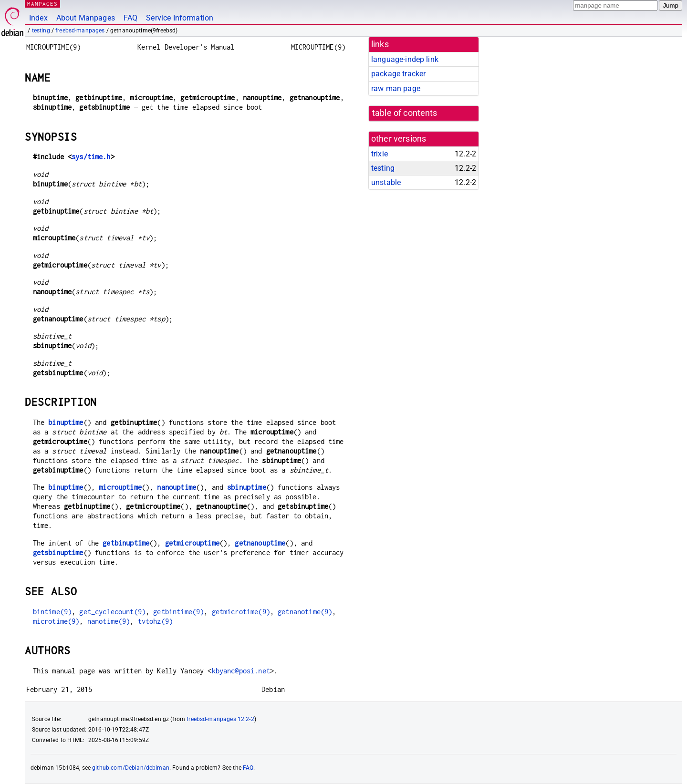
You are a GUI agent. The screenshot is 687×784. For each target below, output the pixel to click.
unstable (386, 182)
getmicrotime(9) (241, 612)
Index (38, 18)
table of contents (405, 113)
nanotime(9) (109, 621)
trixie (380, 154)
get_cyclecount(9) (112, 612)
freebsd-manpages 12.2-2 (220, 719)
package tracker (398, 74)
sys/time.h (91, 157)
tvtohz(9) (155, 621)
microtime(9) (56, 621)
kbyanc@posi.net (241, 671)
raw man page (396, 88)
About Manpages (86, 18)
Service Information (180, 18)
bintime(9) (52, 612)
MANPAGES (42, 4)
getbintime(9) (178, 612)
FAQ (130, 18)
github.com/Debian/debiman (131, 768)
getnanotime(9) (305, 612)
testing (41, 31)
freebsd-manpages (80, 31)
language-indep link (405, 59)
